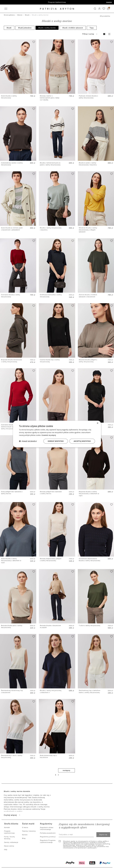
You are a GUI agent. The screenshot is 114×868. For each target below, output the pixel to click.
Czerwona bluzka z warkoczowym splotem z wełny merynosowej (10, 427)
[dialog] (57, 434)
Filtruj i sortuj (90, 34)
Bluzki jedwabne (25, 28)
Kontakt (7, 827)
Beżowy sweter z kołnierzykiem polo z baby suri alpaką (50, 98)
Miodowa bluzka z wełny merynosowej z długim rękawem (88, 230)
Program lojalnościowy (57, 2)
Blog (24, 838)
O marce (25, 827)
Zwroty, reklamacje (11, 842)
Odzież (20, 15)
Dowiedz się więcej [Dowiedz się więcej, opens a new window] (49, 435)
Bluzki (27, 15)
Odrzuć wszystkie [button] (56, 441)
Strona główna (9, 15)
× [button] (97, 423)
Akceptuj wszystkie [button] (82, 441)
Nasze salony (9, 846)
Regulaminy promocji (48, 837)
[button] (95, 9)
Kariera (25, 835)
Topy (92, 28)
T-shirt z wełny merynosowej (90, 625)
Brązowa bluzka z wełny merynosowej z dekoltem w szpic (89, 494)
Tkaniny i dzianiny (29, 831)
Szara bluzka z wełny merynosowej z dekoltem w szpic (11, 561)
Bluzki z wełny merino (47, 28)
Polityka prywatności (48, 833)
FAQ (6, 850)
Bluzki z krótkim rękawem (73, 28)
